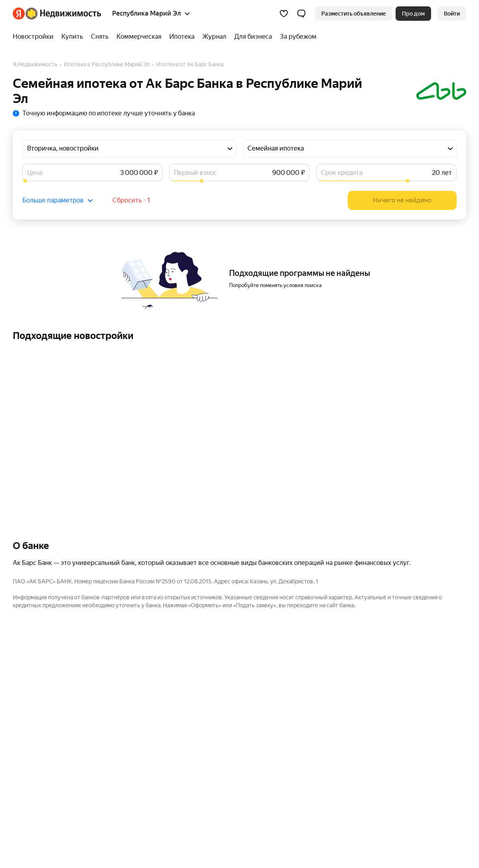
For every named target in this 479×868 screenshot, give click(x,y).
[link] (452, 14)
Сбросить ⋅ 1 (132, 200)
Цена (35, 173)
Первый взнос (195, 173)
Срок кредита (342, 173)
